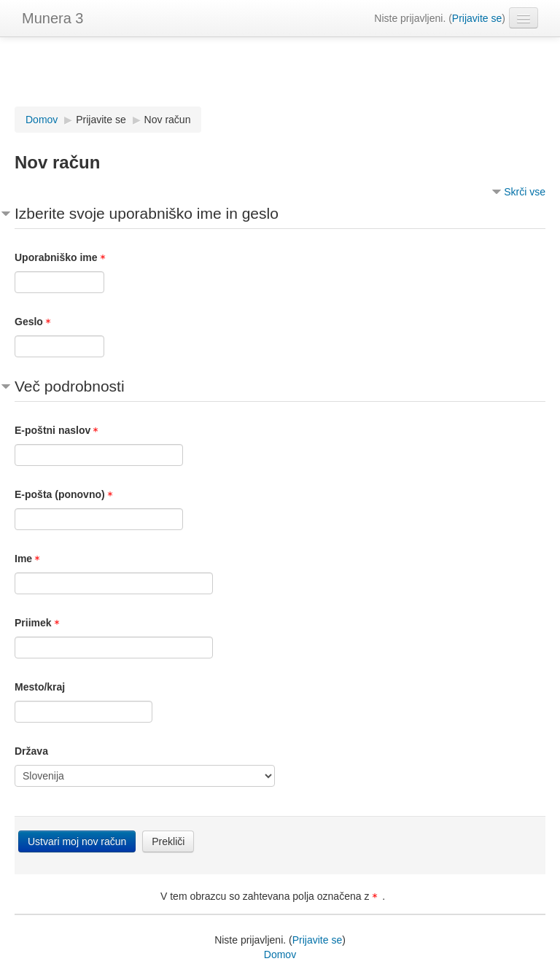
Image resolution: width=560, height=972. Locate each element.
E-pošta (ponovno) (66, 494)
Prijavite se (477, 18)
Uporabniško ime (62, 257)
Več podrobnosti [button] (70, 386)
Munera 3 (53, 18)
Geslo (35, 322)
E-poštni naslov (59, 430)
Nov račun (168, 120)
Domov (280, 954)
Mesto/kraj (40, 687)
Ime (30, 559)
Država (31, 751)
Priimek (39, 623)
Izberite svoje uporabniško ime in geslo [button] (147, 213)
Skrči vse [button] (525, 192)
